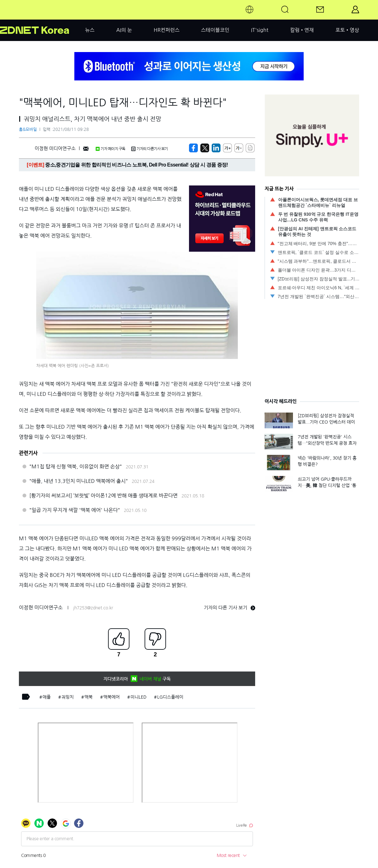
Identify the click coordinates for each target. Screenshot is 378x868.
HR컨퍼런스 (167, 30)
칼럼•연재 (302, 30)
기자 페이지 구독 (110, 149)
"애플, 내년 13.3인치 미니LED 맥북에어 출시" (79, 481)
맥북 (89, 697)
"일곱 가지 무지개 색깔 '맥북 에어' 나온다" (75, 510)
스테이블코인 (215, 30)
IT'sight (260, 30)
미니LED (138, 697)
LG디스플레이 (170, 697)
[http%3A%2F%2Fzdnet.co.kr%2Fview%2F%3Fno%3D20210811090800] (216, 148)
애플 (47, 697)
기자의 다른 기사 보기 (229, 608)
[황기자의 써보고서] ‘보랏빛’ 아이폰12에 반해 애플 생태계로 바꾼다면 (103, 496)
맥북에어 (112, 697)
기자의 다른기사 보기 (150, 149)
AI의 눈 (124, 30)
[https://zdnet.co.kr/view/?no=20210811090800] (193, 148)
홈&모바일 (28, 129)
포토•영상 (347, 30)
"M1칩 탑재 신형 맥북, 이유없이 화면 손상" (76, 466)
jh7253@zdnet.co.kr (93, 608)
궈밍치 (68, 697)
